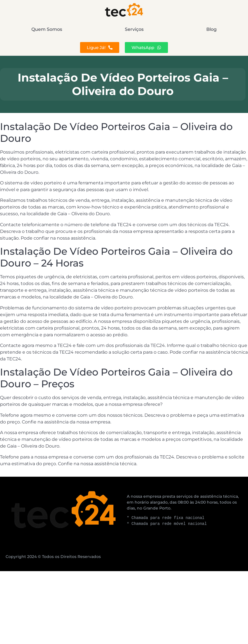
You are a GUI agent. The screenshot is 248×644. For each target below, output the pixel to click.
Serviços (134, 29)
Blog (211, 29)
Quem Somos (47, 29)
